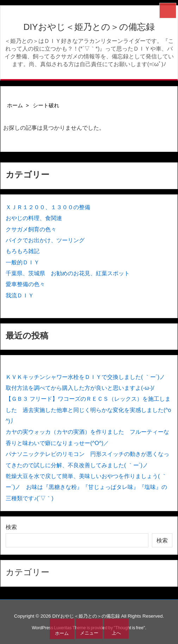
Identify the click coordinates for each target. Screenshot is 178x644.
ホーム (15, 105)
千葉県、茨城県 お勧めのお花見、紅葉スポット (68, 273)
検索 (11, 527)
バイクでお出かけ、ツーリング (45, 240)
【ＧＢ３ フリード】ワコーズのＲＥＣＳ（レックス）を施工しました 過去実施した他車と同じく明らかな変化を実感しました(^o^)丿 (88, 410)
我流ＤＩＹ (20, 295)
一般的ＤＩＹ (23, 262)
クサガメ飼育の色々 (31, 229)
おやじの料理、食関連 (34, 218)
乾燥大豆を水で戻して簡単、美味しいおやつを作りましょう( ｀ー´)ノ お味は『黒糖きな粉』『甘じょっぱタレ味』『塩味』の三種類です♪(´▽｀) (86, 487)
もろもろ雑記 (23, 251)
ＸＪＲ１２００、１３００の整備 (48, 207)
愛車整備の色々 (25, 284)
